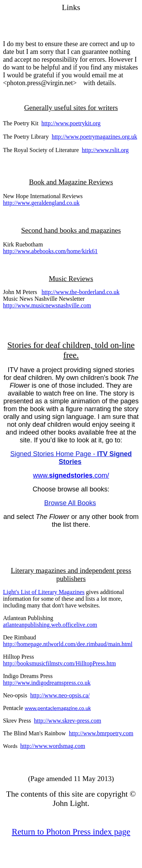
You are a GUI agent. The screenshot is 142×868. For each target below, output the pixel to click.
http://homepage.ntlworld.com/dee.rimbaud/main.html (68, 644)
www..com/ (71, 475)
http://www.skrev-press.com (67, 721)
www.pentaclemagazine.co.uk (58, 708)
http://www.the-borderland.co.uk (81, 292)
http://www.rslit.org (105, 150)
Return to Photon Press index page (71, 832)
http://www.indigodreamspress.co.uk (47, 683)
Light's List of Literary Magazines (44, 592)
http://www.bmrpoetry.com (101, 733)
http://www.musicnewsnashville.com (47, 305)
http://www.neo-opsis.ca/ (60, 695)
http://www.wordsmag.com (53, 746)
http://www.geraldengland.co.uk (41, 203)
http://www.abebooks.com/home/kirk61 (50, 251)
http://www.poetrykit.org (71, 123)
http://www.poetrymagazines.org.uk (94, 137)
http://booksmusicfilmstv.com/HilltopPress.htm (59, 663)
